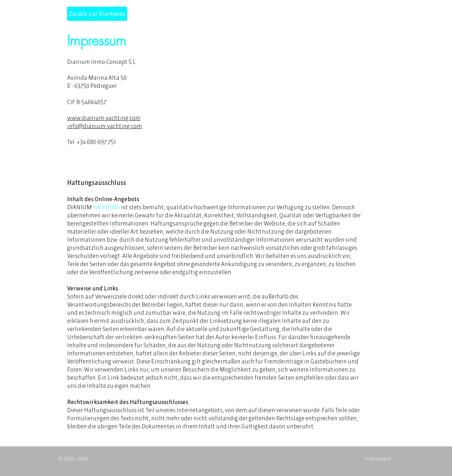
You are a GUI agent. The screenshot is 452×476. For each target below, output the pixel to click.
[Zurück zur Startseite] (97, 14)
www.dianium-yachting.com (104, 118)
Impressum (378, 459)
